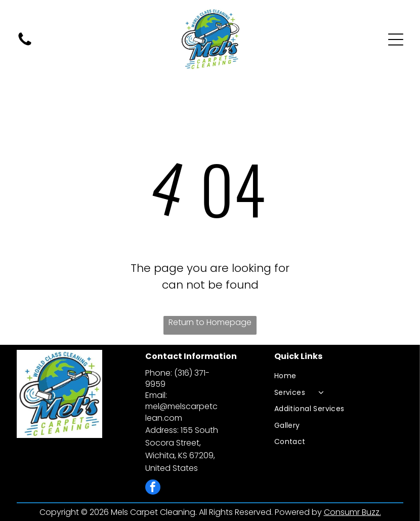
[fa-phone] (25, 45)
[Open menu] (396, 39)
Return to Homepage (210, 322)
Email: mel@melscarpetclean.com (181, 406)
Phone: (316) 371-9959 (177, 378)
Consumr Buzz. (352, 512)
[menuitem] (339, 376)
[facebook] (153, 488)
